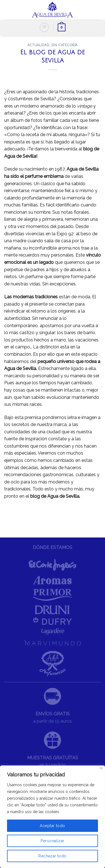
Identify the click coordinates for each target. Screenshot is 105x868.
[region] (53, 817)
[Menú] (44, 27)
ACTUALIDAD (39, 45)
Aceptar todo (52, 826)
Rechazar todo (52, 856)
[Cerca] (101, 768)
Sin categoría (64, 45)
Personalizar (52, 841)
